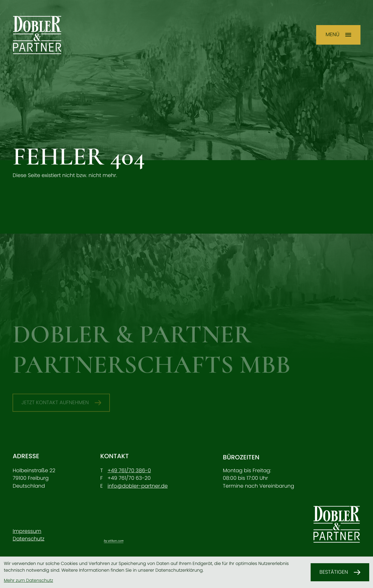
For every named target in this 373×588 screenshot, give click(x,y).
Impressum (27, 531)
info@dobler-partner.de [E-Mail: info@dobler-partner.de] (138, 486)
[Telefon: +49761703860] (129, 471)
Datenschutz (28, 539)
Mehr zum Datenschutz (28, 581)
